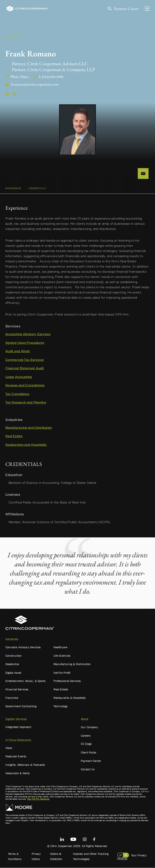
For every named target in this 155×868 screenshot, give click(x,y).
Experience (13, 188)
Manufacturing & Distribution (72, 664)
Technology (61, 706)
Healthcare (60, 647)
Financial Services (17, 689)
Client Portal (88, 752)
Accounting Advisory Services (28, 334)
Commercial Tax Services (24, 359)
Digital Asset (13, 673)
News (9, 748)
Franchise (12, 698)
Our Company (89, 727)
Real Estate (14, 436)
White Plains (20, 77)
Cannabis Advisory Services (23, 647)
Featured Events (16, 756)
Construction (14, 656)
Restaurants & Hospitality (70, 698)
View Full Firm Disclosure (38, 799)
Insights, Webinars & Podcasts (25, 765)
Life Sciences (62, 656)
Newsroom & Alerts (18, 773)
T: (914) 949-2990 (51, 77)
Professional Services (67, 681)
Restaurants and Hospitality (26, 444)
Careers (86, 736)
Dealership (12, 664)
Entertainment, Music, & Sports (26, 681)
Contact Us (88, 769)
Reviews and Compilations (25, 385)
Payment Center (126, 9)
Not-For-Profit (62, 673)
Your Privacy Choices (132, 857)
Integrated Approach (18, 727)
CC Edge (86, 744)
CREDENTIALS (37, 188)
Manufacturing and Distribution (29, 427)
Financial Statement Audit (25, 368)
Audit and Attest (18, 351)
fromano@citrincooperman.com (35, 84)
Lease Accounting (19, 376)
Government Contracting (21, 706)
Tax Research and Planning (26, 402)
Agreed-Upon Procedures (25, 342)
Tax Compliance (17, 393)
